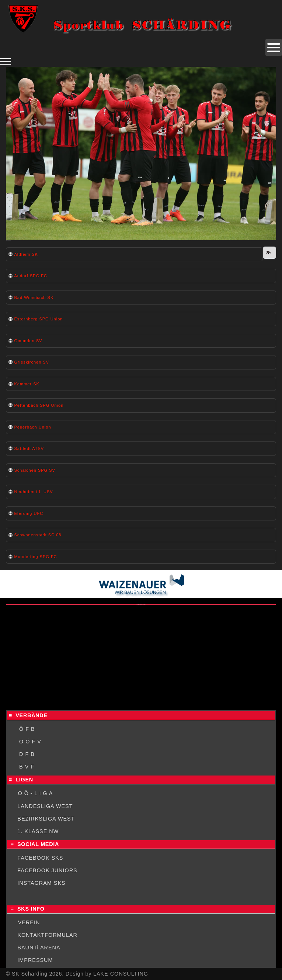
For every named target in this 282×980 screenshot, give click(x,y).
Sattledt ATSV (29, 448)
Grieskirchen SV (32, 362)
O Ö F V (30, 742)
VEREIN (29, 922)
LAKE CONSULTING (121, 974)
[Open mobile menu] (274, 47)
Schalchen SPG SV (35, 470)
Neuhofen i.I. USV (34, 492)
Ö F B (27, 729)
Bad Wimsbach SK (34, 298)
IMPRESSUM (35, 960)
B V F (27, 767)
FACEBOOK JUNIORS (47, 870)
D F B (27, 754)
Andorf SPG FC (31, 276)
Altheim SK (26, 254)
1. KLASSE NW (38, 831)
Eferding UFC (29, 513)
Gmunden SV (28, 341)
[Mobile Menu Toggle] (6, 61)
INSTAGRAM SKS (41, 883)
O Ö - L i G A (35, 793)
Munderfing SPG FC (36, 557)
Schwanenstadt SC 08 (38, 535)
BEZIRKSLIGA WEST (46, 819)
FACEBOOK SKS (40, 858)
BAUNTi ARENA (39, 948)
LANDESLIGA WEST (45, 806)
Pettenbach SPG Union (39, 405)
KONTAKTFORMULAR (47, 935)
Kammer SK (27, 384)
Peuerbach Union (33, 427)
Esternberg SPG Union (39, 319)
